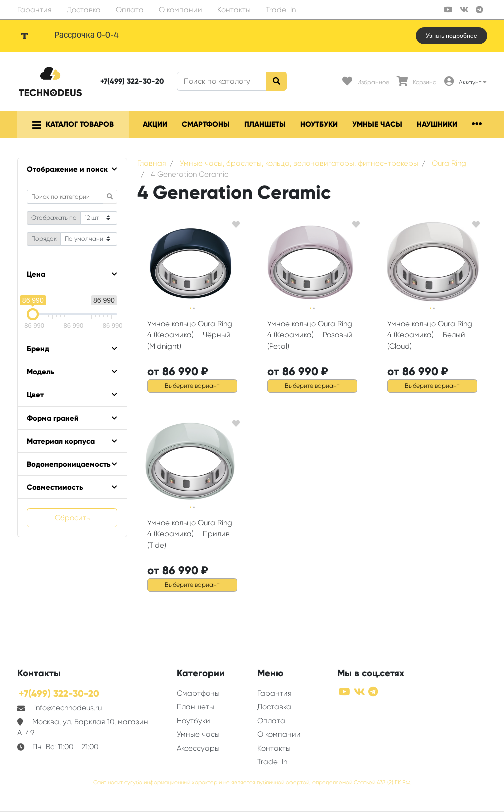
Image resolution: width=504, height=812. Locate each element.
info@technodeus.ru (68, 708)
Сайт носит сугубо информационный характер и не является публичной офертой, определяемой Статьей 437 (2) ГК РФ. (252, 783)
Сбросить (72, 518)
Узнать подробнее (452, 36)
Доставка (84, 10)
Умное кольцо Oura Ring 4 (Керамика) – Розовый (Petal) (310, 335)
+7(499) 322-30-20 (132, 81)
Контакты (234, 10)
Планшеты (265, 124)
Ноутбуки (319, 124)
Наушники (437, 124)
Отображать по (54, 218)
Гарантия (34, 10)
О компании (180, 10)
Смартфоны (206, 124)
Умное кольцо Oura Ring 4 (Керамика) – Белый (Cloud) (430, 335)
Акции (155, 124)
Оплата (130, 10)
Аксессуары (198, 748)
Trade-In (281, 10)
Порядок (44, 239)
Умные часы (377, 124)
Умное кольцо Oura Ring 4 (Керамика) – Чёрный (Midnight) (190, 335)
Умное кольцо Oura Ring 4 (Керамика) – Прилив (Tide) (190, 534)
